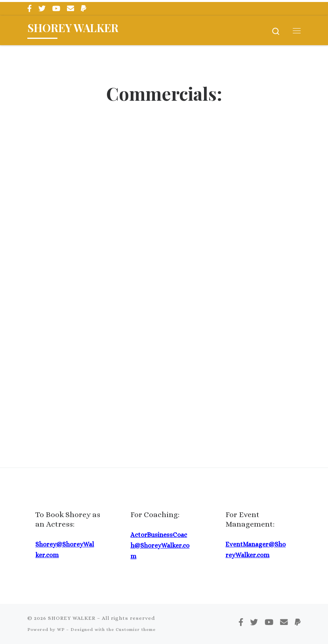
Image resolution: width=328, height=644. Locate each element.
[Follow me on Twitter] (42, 9)
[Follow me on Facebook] (30, 9)
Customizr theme (136, 630)
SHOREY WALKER (72, 618)
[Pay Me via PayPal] (84, 9)
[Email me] (71, 9)
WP (61, 630)
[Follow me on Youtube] (56, 9)
